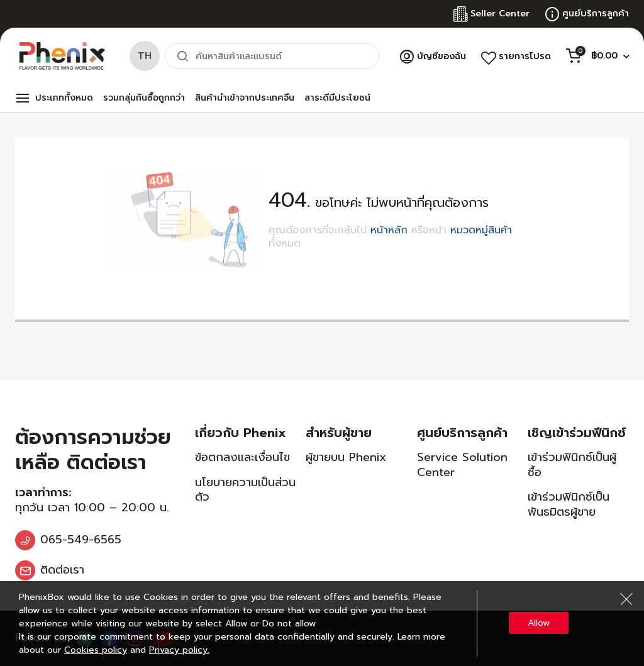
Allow (539, 623)
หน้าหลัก (389, 230)
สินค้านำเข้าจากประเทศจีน (245, 98)
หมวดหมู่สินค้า (481, 230)
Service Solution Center (462, 464)
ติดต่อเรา (62, 570)
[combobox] (272, 56)
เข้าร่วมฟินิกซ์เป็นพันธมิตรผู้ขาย (569, 504)
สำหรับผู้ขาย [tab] (339, 433)
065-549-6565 (81, 540)
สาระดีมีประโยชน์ (337, 98)
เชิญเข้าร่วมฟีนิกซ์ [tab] (577, 433)
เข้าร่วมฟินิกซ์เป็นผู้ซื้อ (572, 464)
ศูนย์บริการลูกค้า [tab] (462, 433)
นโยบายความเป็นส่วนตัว (245, 490)
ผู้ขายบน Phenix (346, 457)
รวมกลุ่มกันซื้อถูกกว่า (144, 98)
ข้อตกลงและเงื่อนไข (242, 457)
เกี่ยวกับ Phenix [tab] (241, 433)
